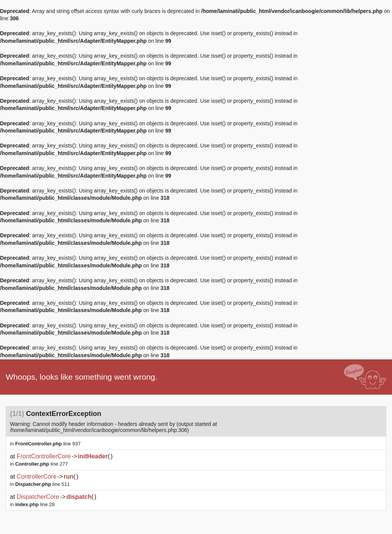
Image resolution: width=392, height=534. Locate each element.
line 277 (42, 464)
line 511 (43, 484)
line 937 (48, 444)
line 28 (35, 504)
